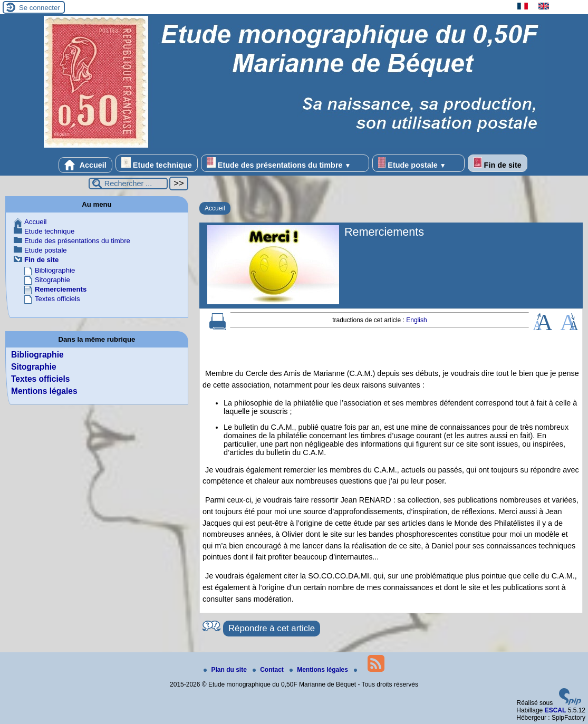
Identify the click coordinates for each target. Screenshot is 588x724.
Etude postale (418, 163)
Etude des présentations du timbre (285, 163)
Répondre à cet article (272, 628)
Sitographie (52, 280)
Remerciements (61, 289)
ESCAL (556, 710)
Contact (269, 670)
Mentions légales (44, 391)
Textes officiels (57, 299)
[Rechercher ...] (128, 184)
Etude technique (157, 163)
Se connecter (40, 8)
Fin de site (498, 163)
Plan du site (226, 670)
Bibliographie (55, 270)
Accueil (85, 165)
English (416, 320)
